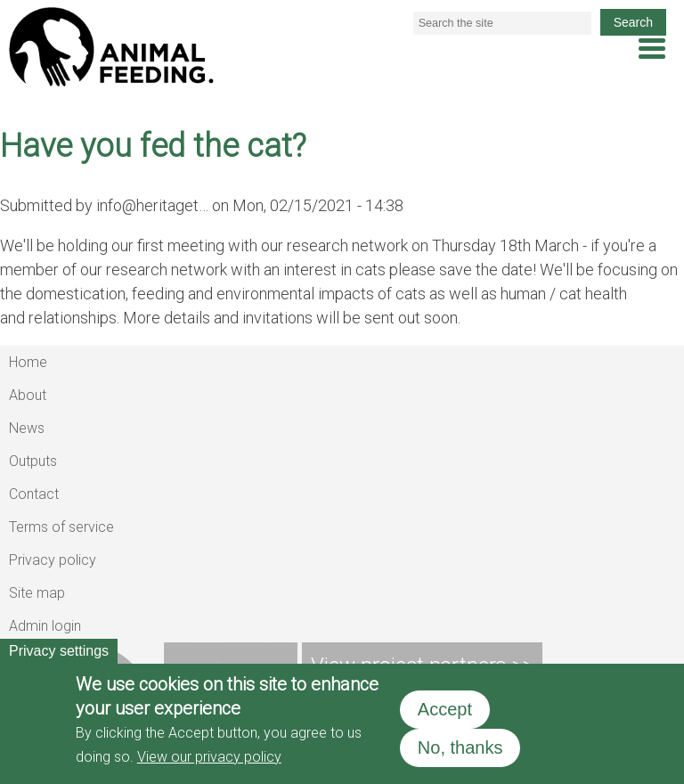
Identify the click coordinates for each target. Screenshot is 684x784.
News (27, 428)
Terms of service (61, 527)
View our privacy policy (209, 757)
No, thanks (460, 747)
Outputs (33, 461)
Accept (445, 709)
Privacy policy (53, 560)
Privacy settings (59, 651)
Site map (37, 593)
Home (28, 362)
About (28, 395)
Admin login (45, 626)
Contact (34, 494)
